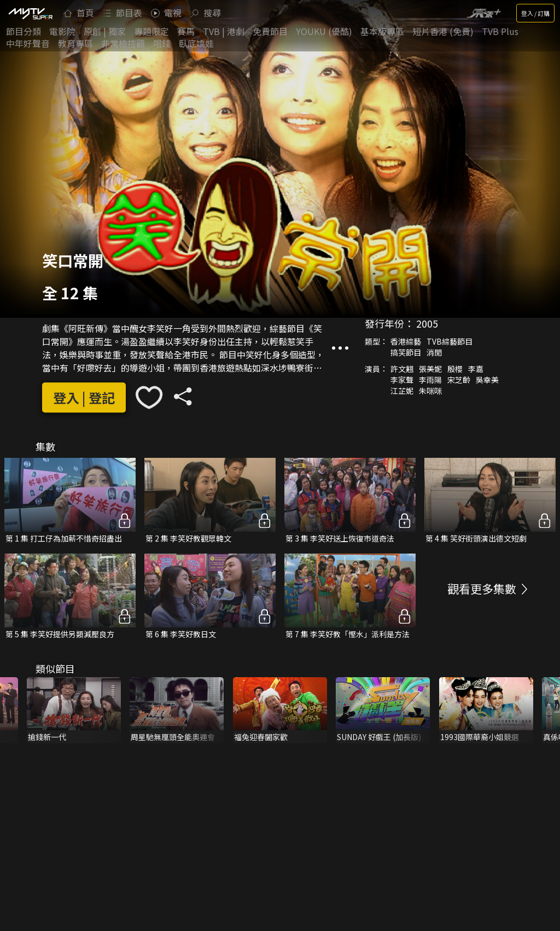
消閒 (434, 353)
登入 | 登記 (84, 397)
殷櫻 (455, 369)
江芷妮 (402, 391)
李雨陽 (430, 380)
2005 (427, 324)
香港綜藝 (406, 342)
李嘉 (476, 369)
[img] (30, 13)
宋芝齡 (459, 380)
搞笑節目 (406, 353)
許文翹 (402, 369)
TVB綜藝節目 (450, 342)
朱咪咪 (430, 391)
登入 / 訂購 (535, 13)
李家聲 (402, 380)
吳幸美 (487, 380)
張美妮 (430, 369)
